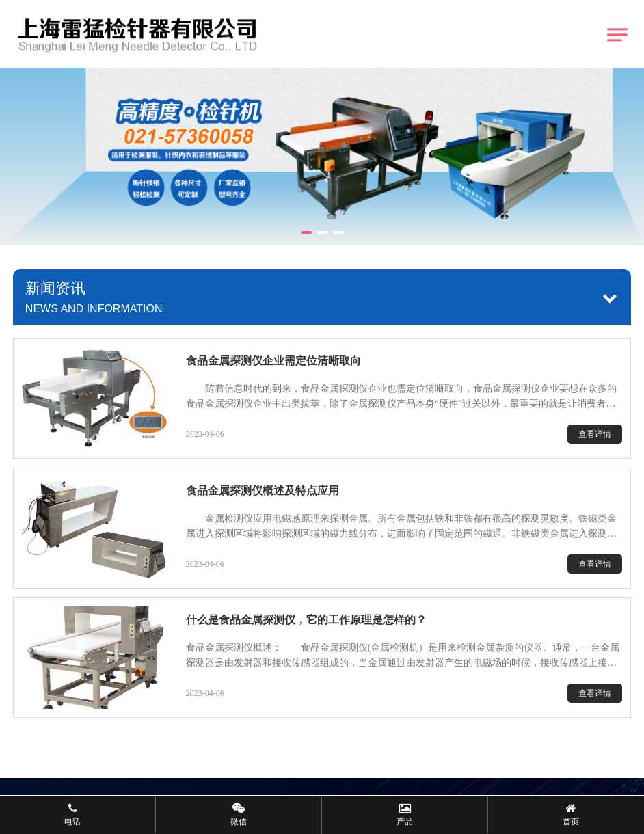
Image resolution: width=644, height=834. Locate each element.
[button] (307, 232)
